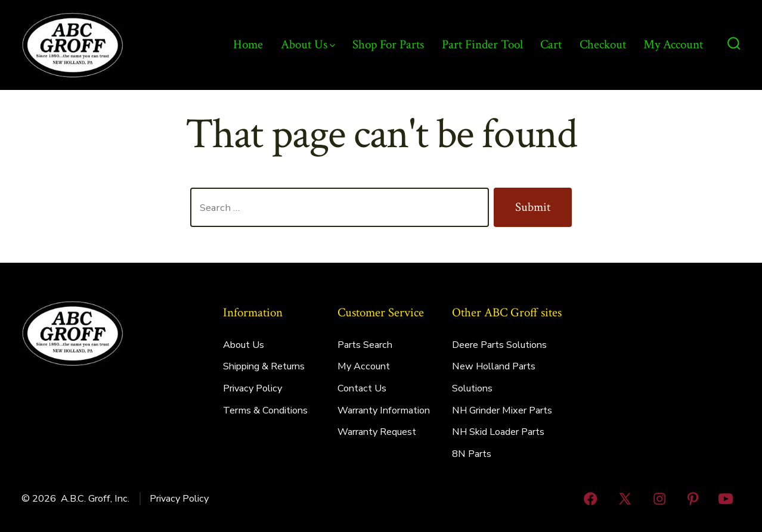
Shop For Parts (388, 44)
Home (248, 44)
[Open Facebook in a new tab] (591, 499)
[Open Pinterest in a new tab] (693, 499)
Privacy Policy (253, 388)
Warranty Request (377, 432)
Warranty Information (384, 410)
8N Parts (472, 454)
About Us (308, 44)
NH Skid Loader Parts (498, 432)
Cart (551, 44)
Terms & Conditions (265, 410)
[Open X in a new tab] (625, 499)
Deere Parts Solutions (499, 345)
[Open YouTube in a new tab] (726, 499)
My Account (673, 44)
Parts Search (365, 345)
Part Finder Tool (482, 44)
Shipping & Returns (264, 366)
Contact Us (362, 388)
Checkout (603, 44)
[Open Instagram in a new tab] (659, 499)
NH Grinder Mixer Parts (502, 410)
